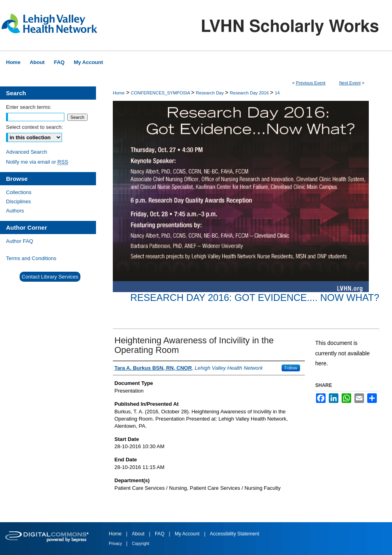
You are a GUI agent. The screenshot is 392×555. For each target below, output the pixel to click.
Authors (15, 211)
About (139, 534)
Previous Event (311, 83)
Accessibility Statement (235, 534)
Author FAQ (20, 241)
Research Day (211, 93)
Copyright (141, 544)
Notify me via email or (37, 162)
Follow (291, 368)
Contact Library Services (50, 277)
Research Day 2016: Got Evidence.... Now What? (255, 298)
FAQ (160, 534)
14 (277, 93)
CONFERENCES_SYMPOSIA (161, 93)
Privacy (116, 544)
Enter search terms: (29, 107)
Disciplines (18, 201)
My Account (188, 534)
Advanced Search (27, 152)
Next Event (350, 83)
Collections (19, 192)
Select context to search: (34, 127)
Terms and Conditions (31, 258)
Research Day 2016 (250, 93)
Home (119, 93)
